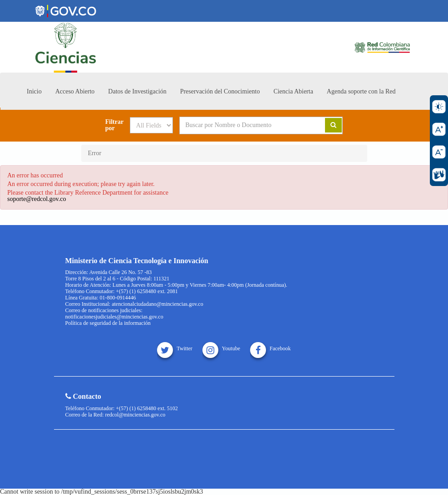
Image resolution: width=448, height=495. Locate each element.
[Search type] (151, 125)
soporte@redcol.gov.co (37, 199)
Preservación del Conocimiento (220, 91)
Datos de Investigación (137, 91)
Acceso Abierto (75, 91)
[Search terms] (246, 125)
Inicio (34, 91)
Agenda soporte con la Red (361, 91)
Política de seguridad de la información (108, 323)
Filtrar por (114, 125)
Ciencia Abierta (293, 91)
